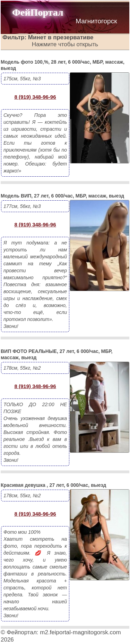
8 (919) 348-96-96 (35, 97)
